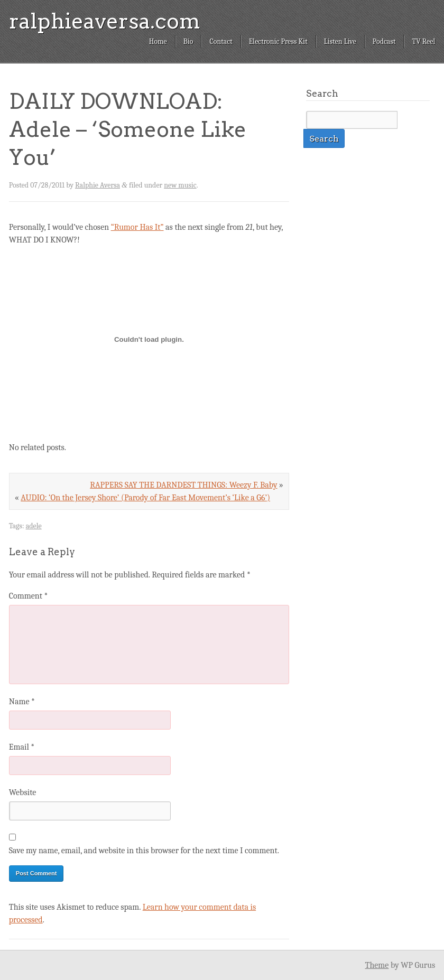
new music (180, 185)
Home (158, 41)
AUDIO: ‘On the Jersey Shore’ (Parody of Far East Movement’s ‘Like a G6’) (145, 498)
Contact (221, 41)
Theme (377, 965)
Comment (29, 596)
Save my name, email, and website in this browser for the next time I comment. (144, 851)
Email (22, 747)
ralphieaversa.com (105, 21)
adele (34, 526)
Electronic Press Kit (278, 41)
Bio (188, 41)
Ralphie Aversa (98, 185)
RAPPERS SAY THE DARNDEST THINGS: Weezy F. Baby (183, 485)
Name (22, 702)
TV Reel (423, 41)
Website (22, 792)
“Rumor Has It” (137, 227)
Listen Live (340, 41)
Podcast (384, 41)
